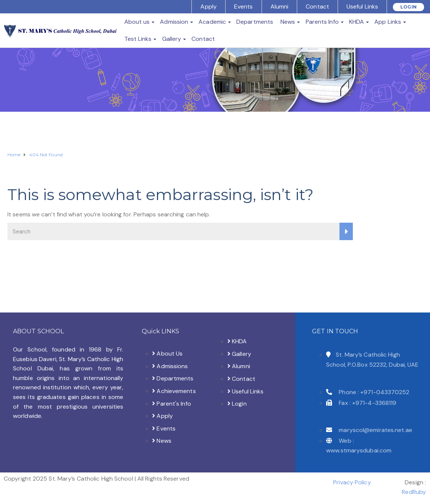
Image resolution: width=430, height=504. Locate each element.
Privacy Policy (352, 482)
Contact (317, 6)
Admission (174, 22)
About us (137, 22)
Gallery (172, 39)
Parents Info (322, 22)
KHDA (357, 22)
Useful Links (362, 6)
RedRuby (414, 492)
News (288, 22)
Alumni (280, 6)
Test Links (138, 39)
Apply (209, 6)
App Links (388, 22)
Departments (255, 22)
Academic (212, 22)
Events (244, 6)
